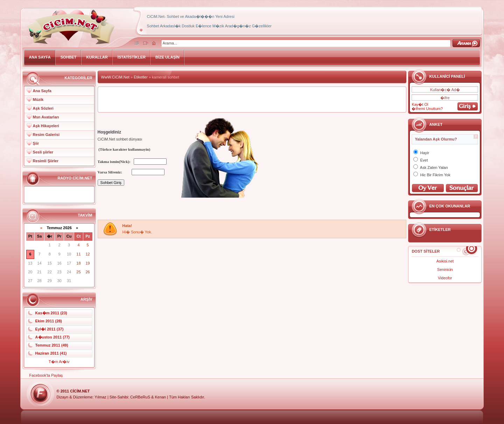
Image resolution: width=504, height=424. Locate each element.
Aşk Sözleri (43, 108)
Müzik (38, 100)
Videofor (445, 278)
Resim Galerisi (46, 135)
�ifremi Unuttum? (427, 109)
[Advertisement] (252, 100)
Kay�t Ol (420, 104)
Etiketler (141, 77)
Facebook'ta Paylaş (46, 375)
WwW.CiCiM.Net (115, 77)
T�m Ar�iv (59, 362)
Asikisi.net (445, 261)
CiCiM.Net (80, 391)
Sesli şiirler (43, 152)
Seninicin (445, 269)
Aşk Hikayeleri (46, 126)
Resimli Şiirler (46, 161)
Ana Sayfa (42, 91)
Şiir (36, 143)
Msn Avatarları (46, 117)
